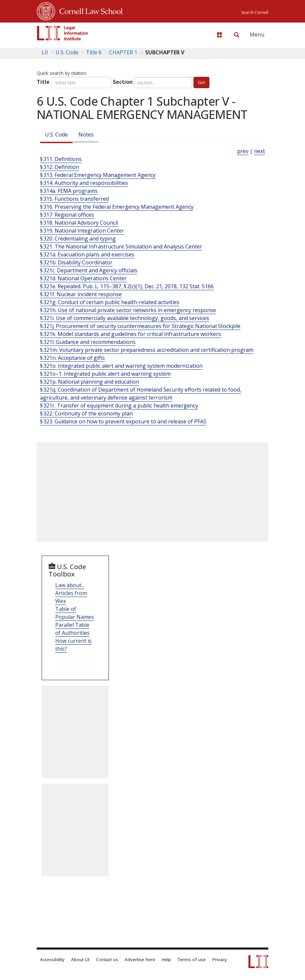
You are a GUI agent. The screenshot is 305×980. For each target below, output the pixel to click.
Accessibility (52, 959)
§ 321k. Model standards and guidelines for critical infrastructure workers (131, 334)
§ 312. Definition (60, 167)
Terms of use (192, 959)
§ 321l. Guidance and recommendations (88, 342)
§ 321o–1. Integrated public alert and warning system (105, 374)
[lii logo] (63, 33)
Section (123, 82)
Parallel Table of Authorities (72, 629)
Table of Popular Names (75, 613)
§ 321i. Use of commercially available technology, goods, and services (125, 318)
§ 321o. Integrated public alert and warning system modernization (121, 366)
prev (243, 151)
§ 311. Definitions (61, 159)
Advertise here (140, 959)
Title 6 (94, 52)
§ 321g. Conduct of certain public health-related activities (110, 302)
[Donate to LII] (219, 35)
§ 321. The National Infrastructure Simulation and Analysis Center (121, 246)
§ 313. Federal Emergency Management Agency (98, 175)
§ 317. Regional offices (67, 215)
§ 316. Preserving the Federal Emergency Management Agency (117, 207)
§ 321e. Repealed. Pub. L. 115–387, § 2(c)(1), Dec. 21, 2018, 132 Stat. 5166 (127, 286)
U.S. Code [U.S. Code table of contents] (67, 52)
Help (166, 959)
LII (45, 52)
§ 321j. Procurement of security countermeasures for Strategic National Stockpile (140, 326)
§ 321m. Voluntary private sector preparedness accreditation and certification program (147, 350)
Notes (86, 135)
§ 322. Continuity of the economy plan (86, 413)
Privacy (220, 959)
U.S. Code (56, 135)
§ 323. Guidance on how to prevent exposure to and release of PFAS (123, 421)
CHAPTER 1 (123, 52)
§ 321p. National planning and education (90, 382)
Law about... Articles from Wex (71, 593)
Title (43, 82)
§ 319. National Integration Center (82, 231)
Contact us (107, 959)
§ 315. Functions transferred (74, 199)
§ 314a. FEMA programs (69, 191)
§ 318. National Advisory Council (79, 223)
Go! (201, 82)
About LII (80, 959)
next (260, 151)
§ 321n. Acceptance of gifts (72, 358)
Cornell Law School (89, 10)
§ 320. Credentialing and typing (78, 239)
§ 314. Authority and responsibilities (84, 183)
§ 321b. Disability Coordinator (76, 262)
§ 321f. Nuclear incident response (81, 294)
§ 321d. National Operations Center (83, 278)
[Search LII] (237, 35)
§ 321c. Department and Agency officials (89, 270)
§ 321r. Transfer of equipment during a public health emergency (119, 406)
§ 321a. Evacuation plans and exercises (87, 254)
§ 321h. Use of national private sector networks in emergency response (128, 310)
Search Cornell (255, 12)
